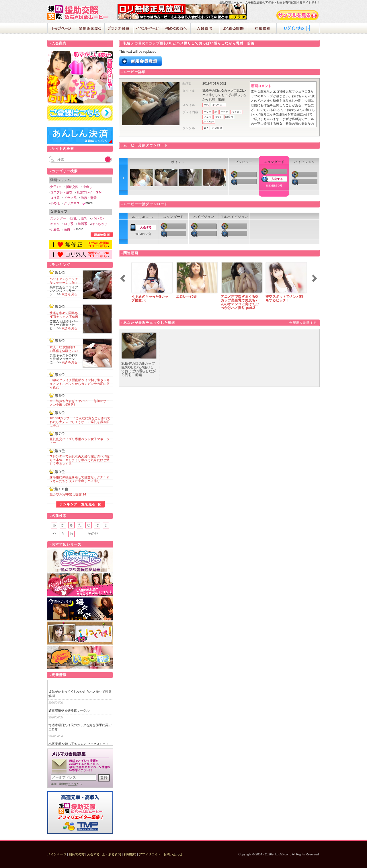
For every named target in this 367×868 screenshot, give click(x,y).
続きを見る (70, 294)
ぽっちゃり (218, 105)
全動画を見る (90, 29)
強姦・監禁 (89, 198)
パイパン (98, 218)
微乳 (84, 218)
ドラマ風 (70, 198)
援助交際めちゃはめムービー (79, 13)
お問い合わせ (173, 854)
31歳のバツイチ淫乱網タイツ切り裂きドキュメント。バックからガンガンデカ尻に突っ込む (80, 384)
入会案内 (205, 29)
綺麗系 (82, 224)
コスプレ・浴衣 (61, 192)
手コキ (224, 112)
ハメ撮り (217, 128)
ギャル (55, 224)
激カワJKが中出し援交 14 (68, 494)
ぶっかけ (209, 122)
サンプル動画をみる (298, 15)
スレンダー (58, 218)
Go (105, 159)
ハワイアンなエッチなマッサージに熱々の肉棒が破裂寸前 (64, 283)
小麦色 (55, 229)
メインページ (57, 854)
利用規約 (130, 854)
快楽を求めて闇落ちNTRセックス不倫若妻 (64, 317)
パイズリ (237, 112)
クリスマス (72, 203)
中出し (88, 187)
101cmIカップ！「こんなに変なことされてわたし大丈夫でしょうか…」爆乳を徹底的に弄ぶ (80, 422)
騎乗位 (229, 117)
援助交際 (72, 187)
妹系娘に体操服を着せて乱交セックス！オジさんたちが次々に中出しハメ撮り (80, 479)
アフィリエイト (150, 854)
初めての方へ (176, 29)
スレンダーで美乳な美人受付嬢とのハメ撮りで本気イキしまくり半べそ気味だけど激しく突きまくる (80, 460)
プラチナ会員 (119, 29)
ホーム (62, 29)
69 (216, 112)
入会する (277, 179)
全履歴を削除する (303, 323)
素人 (206, 128)
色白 (67, 229)
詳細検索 (262, 29)
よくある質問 (234, 29)
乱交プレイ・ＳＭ (89, 192)
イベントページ (148, 29)
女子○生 (56, 187)
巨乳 (206, 105)
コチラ (72, 784)
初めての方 (77, 854)
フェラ (207, 117)
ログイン (298, 29)
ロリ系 (55, 198)
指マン (218, 117)
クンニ (207, 112)
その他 (55, 203)
